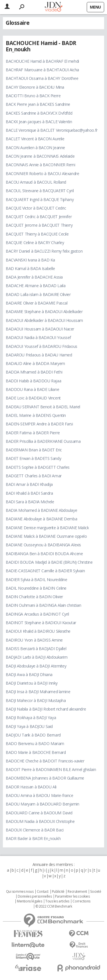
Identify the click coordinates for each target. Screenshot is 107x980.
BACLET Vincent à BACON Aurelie (35, 139)
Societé (96, 892)
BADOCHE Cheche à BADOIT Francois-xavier (45, 761)
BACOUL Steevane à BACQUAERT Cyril (40, 191)
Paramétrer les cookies (72, 896)
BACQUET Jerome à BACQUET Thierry (39, 225)
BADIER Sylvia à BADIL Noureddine (37, 580)
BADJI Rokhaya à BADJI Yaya (31, 718)
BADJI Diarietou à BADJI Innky (32, 683)
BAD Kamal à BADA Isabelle (30, 268)
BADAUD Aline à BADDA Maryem (35, 363)
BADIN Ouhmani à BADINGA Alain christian (44, 605)
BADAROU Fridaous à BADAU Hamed (39, 355)
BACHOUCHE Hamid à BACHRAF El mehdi (42, 61)
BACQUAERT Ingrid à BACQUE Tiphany (40, 199)
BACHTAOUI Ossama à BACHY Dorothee (42, 78)
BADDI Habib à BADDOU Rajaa (33, 381)
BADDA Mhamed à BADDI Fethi (34, 372)
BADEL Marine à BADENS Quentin (36, 415)
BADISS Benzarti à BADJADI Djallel (36, 649)
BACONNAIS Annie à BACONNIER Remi (41, 165)
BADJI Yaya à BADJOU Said (29, 726)
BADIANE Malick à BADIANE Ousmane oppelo (46, 536)
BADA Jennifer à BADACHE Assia (34, 277)
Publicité (58, 892)
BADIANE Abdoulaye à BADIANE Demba (41, 519)
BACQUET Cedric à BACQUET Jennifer (39, 217)
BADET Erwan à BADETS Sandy (33, 458)
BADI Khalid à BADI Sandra (29, 493)
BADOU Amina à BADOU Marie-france (40, 795)
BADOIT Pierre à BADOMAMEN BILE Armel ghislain (51, 769)
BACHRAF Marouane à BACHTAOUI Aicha (42, 70)
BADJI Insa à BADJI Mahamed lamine (38, 692)
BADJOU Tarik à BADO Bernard (33, 735)
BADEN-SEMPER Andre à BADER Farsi (39, 424)
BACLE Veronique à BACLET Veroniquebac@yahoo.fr (52, 130)
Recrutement (77, 892)
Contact (43, 892)
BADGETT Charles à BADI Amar (34, 476)
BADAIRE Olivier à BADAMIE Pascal (37, 303)
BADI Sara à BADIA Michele (30, 502)
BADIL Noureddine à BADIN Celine (36, 588)
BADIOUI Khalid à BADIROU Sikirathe (38, 631)
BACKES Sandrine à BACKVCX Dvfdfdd (39, 113)
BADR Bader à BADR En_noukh (33, 838)
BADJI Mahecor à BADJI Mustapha (36, 700)
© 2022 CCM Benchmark (54, 906)
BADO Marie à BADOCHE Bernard (36, 752)
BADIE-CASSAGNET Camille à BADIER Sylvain (45, 571)
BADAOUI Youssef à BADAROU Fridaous (42, 346)
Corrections (81, 901)
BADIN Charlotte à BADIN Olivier (34, 597)
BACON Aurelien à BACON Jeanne (35, 148)
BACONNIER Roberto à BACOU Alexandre (42, 174)
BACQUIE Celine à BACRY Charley (35, 243)
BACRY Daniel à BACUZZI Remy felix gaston (44, 251)
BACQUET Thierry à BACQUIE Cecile (37, 234)
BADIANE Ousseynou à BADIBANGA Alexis (43, 545)
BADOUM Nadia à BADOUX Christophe (40, 821)
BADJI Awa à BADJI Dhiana (29, 674)
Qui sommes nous (20, 892)
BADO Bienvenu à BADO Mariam (35, 743)
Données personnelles (35, 896)
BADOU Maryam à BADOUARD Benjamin (43, 804)
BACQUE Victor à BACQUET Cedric (36, 208)
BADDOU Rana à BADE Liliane (32, 389)
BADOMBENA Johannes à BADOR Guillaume (45, 778)
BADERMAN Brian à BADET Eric (34, 450)
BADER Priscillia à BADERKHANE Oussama (43, 441)
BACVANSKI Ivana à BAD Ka (30, 260)
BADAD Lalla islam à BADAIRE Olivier (38, 294)
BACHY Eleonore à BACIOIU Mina (35, 87)
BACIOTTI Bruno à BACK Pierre (33, 96)
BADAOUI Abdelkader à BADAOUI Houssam (44, 320)
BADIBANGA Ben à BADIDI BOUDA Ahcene (44, 554)
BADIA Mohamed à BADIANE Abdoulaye (41, 510)
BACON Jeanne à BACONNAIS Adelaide (40, 156)
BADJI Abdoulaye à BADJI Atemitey (36, 666)
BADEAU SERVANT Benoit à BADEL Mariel (43, 407)
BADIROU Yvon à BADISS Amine (34, 640)
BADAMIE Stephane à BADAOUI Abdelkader (44, 312)
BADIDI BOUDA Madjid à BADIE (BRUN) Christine (49, 562)
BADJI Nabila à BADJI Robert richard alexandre (46, 709)
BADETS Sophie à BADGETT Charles (38, 467)
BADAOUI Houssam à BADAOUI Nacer (40, 329)
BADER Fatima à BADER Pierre (33, 433)
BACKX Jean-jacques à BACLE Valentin (39, 122)
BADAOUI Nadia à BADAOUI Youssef (38, 337)
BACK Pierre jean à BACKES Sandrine (38, 104)
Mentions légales (29, 901)
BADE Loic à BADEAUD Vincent (33, 398)
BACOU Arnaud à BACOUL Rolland (36, 182)
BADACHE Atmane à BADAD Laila (36, 286)
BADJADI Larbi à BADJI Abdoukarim (37, 657)
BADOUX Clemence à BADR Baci (35, 830)
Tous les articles (57, 901)
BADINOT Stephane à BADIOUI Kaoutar (41, 623)
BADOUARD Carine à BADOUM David (39, 813)
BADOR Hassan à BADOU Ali (31, 787)
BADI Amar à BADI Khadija (29, 484)
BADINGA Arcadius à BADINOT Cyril (37, 614)
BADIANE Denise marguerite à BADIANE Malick (47, 528)
